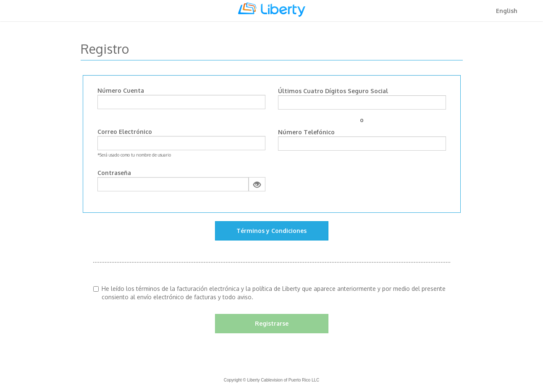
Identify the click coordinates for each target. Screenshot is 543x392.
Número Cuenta (121, 90)
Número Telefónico (306, 132)
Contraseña (114, 173)
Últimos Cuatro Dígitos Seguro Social (333, 91)
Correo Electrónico (125, 132)
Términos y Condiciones (271, 231)
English (507, 11)
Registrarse (272, 323)
